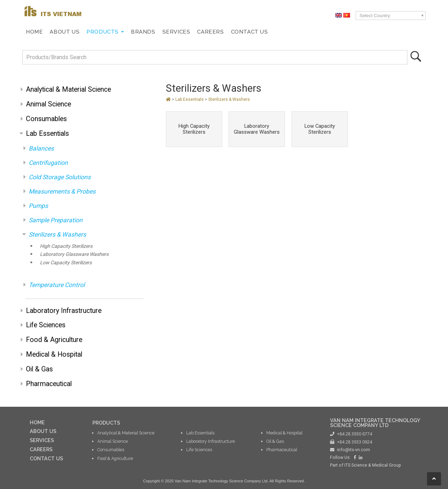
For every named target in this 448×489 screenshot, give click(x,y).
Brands (143, 32)
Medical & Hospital (54, 354)
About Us (65, 32)
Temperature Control (57, 285)
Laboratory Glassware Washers (74, 254)
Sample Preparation (56, 220)
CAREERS (41, 449)
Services (176, 32)
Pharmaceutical (49, 384)
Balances (41, 148)
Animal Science (48, 104)
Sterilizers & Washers (57, 235)
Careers (210, 32)
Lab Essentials (47, 134)
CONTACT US (46, 458)
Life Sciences (46, 325)
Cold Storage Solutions (60, 177)
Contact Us (250, 32)
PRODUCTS (106, 423)
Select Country (375, 16)
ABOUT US (43, 431)
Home (34, 32)
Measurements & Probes (62, 191)
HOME (37, 422)
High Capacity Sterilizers (66, 246)
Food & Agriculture (54, 340)
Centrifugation (48, 163)
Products (103, 32)
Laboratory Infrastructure (64, 311)
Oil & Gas (39, 369)
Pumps (38, 206)
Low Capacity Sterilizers (66, 263)
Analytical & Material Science (68, 89)
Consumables (46, 119)
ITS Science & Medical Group (373, 465)
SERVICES (42, 440)
